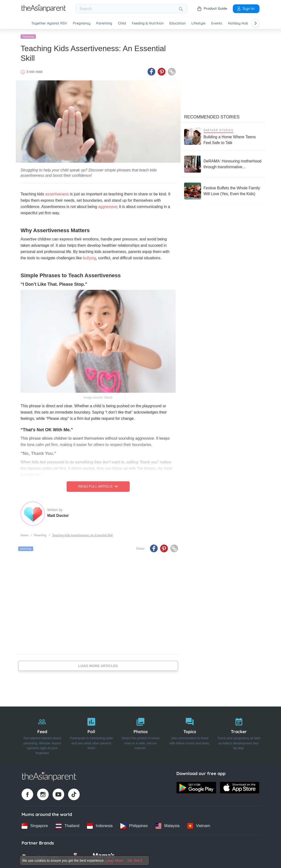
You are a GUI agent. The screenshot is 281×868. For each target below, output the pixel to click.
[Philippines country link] (134, 825)
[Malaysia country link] (168, 825)
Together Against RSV (49, 23)
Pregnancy (82, 23)
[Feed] (42, 734)
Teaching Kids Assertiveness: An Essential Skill (82, 534)
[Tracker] (239, 734)
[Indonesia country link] (100, 825)
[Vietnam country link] (199, 825)
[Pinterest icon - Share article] (162, 71)
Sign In (245, 8)
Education (177, 23)
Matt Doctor (58, 515)
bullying (89, 257)
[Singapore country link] (35, 825)
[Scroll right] (256, 23)
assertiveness (57, 193)
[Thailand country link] (67, 825)
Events (217, 23)
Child (122, 23)
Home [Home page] (24, 534)
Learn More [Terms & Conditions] (114, 860)
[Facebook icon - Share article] (151, 71)
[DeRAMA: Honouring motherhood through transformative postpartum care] (223, 163)
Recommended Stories (212, 116)
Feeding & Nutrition (148, 23)
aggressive (107, 206)
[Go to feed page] (44, 11)
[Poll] (91, 734)
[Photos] (141, 734)
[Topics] (190, 734)
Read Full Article (98, 486)
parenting (26, 548)
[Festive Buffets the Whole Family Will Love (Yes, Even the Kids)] (223, 190)
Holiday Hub (238, 23)
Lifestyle (198, 23)
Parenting (104, 23)
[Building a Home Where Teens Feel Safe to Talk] (223, 135)
